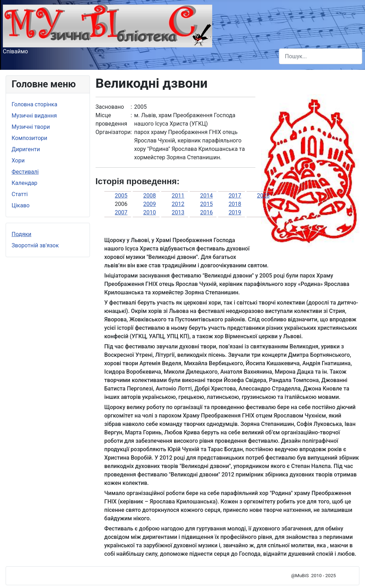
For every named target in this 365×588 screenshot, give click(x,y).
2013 (178, 212)
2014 (207, 196)
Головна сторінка (34, 104)
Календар (24, 183)
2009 (150, 204)
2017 (235, 196)
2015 (207, 204)
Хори (18, 161)
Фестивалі (25, 172)
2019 (235, 212)
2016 (207, 212)
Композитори (30, 138)
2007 (121, 212)
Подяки (21, 234)
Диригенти (26, 149)
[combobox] (321, 56)
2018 (235, 204)
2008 (150, 196)
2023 (263, 196)
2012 (178, 204)
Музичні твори (31, 127)
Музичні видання (34, 116)
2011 (178, 196)
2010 (150, 212)
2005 (121, 196)
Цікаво (21, 205)
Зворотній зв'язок (35, 245)
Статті (20, 194)
